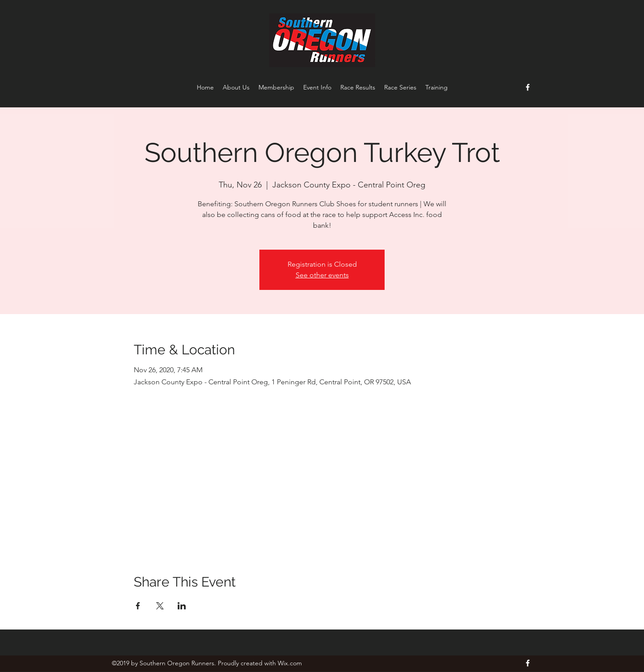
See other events (322, 275)
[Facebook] (528, 87)
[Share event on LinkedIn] (182, 606)
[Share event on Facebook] (138, 606)
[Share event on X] (160, 606)
